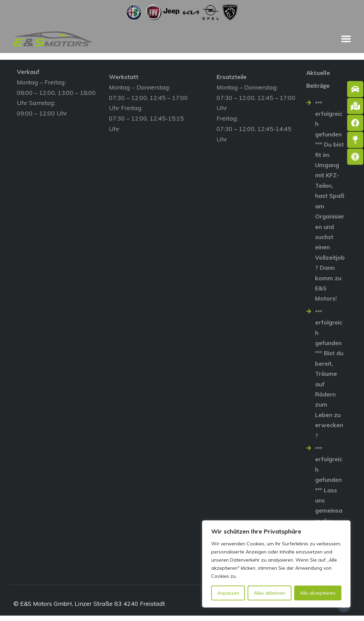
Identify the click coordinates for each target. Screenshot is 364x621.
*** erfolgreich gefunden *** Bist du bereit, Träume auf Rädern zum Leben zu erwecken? (329, 377)
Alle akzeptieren (318, 593)
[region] (276, 564)
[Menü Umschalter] (346, 39)
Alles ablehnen (270, 593)
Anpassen (228, 593)
